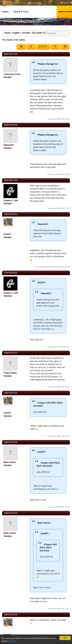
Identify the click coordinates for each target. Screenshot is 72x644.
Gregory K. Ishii (11, 200)
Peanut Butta (10, 373)
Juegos (5, 12)
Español (65, 3)
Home (7, 33)
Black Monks (10, 462)
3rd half (26, 33)
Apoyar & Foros (21, 12)
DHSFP (7, 234)
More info (12, 641)
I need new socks (12, 74)
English (16, 33)
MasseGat (9, 145)
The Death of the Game (43, 33)
